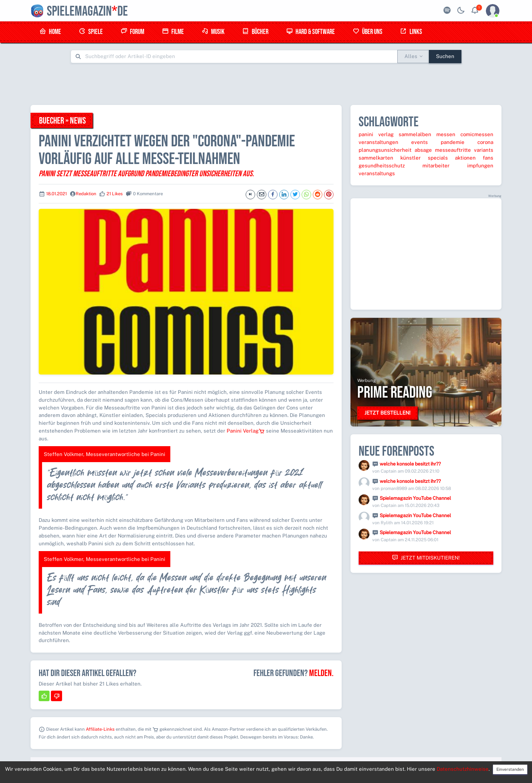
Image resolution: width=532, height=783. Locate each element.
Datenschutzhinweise (463, 769)
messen (446, 134)
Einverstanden (510, 769)
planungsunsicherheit (385, 150)
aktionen (465, 158)
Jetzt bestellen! (387, 413)
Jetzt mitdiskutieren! (426, 558)
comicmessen (477, 134)
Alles (411, 56)
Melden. (321, 673)
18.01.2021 (56, 194)
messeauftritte (453, 150)
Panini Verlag (246, 431)
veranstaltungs (377, 173)
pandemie (453, 142)
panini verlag (376, 134)
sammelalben (415, 134)
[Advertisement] (266, 84)
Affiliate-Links (100, 729)
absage (423, 150)
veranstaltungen (378, 142)
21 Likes (115, 194)
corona (485, 142)
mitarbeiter (436, 166)
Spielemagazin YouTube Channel (415, 498)
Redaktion (86, 194)
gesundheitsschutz (382, 166)
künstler (411, 158)
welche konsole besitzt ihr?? (410, 464)
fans (488, 158)
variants (484, 150)
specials (438, 158)
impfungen (480, 166)
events (420, 142)
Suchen (445, 56)
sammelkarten (376, 158)
